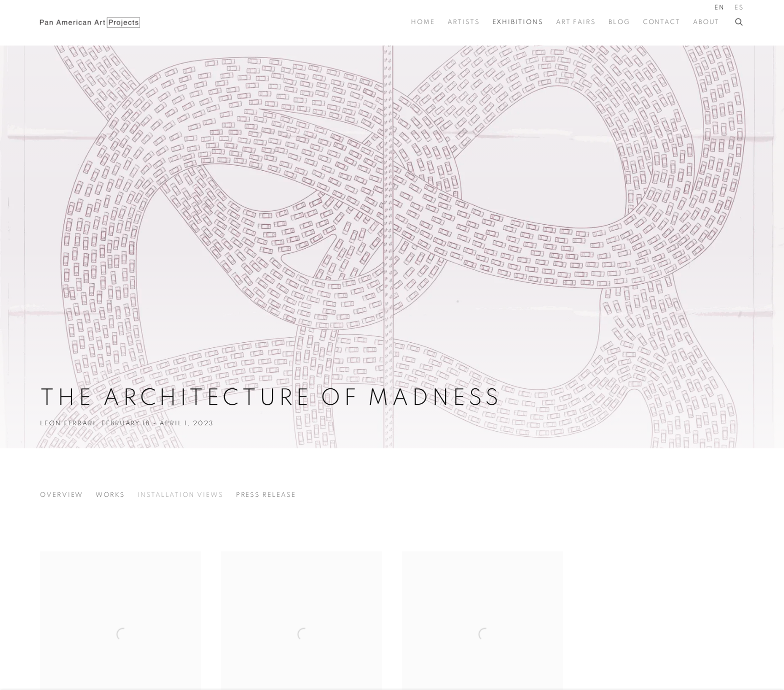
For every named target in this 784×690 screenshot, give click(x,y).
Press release (266, 495)
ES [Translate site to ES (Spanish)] (739, 8)
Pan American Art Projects (90, 23)
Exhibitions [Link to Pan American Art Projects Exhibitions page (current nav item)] (518, 22)
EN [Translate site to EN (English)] (720, 8)
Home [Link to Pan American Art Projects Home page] (423, 22)
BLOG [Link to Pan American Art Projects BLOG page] (619, 22)
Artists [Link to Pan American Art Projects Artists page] (463, 22)
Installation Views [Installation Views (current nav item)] (180, 495)
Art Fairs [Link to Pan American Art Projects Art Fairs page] (576, 22)
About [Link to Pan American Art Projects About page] (706, 22)
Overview (61, 495)
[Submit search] (739, 21)
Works (110, 495)
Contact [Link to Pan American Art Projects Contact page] (662, 22)
